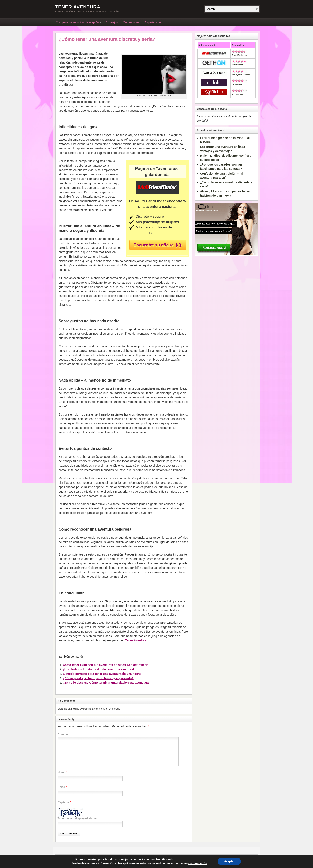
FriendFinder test (240, 55)
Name (62, 772)
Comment (64, 734)
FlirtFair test (237, 94)
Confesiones (131, 22)
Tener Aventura (78, 7)
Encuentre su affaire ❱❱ (158, 245)
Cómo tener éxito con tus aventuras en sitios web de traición (106, 665)
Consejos (112, 22)
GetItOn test (237, 65)
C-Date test (237, 84)
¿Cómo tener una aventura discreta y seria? (107, 39)
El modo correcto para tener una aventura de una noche (102, 674)
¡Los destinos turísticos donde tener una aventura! (99, 669)
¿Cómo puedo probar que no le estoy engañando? (98, 678)
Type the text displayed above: (78, 818)
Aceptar (229, 861)
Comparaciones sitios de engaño (77, 23)
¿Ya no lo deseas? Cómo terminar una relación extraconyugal (106, 683)
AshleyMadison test (241, 75)
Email (61, 787)
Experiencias (153, 22)
